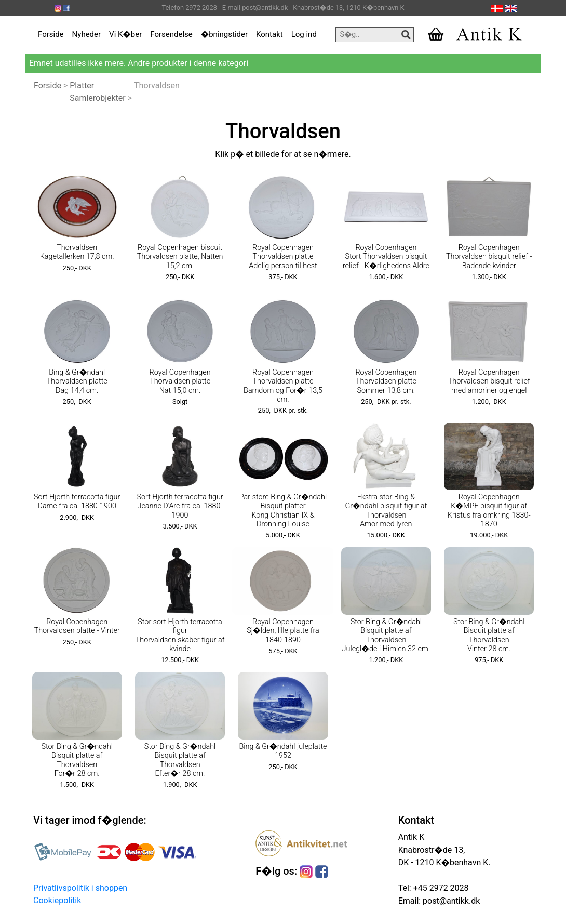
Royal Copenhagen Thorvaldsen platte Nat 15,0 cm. (180, 381)
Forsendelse (171, 34)
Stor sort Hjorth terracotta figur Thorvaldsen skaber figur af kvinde (180, 635)
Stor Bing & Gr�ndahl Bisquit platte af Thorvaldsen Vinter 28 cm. (489, 635)
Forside (51, 34)
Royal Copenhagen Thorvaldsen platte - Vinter (77, 626)
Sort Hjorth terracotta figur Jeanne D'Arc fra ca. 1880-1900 (180, 506)
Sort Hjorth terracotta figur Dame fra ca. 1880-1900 (77, 501)
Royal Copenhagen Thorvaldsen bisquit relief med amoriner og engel (489, 381)
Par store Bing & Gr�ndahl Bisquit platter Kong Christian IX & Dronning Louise (283, 511)
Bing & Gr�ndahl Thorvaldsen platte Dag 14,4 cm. (77, 381)
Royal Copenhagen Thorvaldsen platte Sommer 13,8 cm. (386, 381)
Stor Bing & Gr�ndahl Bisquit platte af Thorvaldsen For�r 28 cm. (77, 760)
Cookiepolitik (57, 900)
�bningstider (224, 34)
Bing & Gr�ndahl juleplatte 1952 (283, 751)
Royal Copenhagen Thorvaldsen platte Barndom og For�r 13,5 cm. (283, 386)
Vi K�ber (125, 34)
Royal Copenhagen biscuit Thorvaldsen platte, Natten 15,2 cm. (180, 257)
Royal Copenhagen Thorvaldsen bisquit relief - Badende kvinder (489, 257)
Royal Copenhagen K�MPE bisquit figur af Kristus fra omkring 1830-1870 (489, 511)
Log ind (304, 34)
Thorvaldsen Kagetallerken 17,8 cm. (77, 252)
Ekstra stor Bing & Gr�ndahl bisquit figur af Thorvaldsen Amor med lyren (386, 511)
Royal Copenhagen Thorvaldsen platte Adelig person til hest (283, 257)
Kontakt (269, 34)
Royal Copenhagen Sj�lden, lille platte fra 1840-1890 (283, 631)
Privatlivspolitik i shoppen (80, 888)
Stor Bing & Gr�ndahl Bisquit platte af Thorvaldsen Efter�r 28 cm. (180, 760)
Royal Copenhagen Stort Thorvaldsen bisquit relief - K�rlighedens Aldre (386, 257)
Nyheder (87, 34)
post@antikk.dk (450, 901)
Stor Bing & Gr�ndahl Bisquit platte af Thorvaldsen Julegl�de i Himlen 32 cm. (386, 635)
